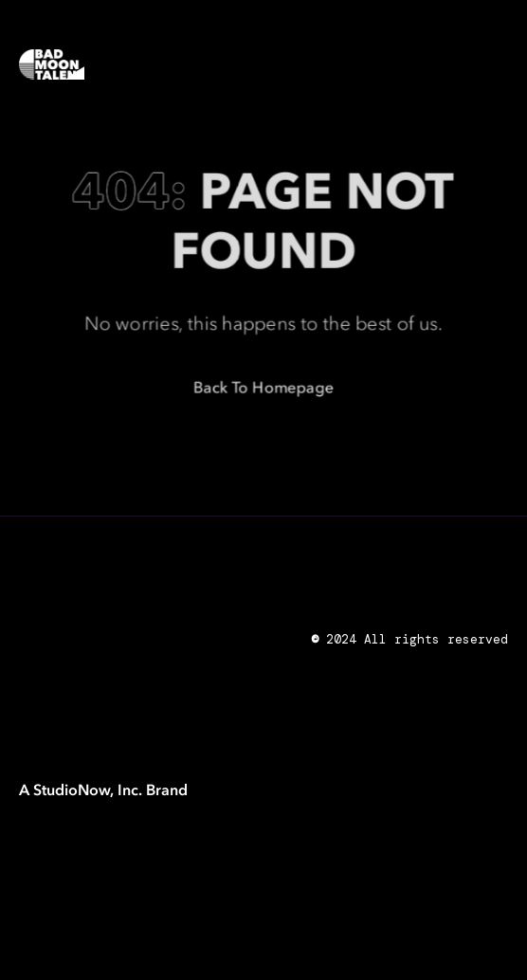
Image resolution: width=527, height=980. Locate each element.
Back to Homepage (264, 389)
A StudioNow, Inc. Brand (103, 789)
